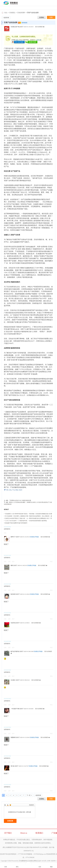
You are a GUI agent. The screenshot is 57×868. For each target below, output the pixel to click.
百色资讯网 (21, 13)
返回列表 (7, 18)
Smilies (10, 805)
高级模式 (32, 805)
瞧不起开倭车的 (15, 651)
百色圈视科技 (23, 861)
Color (8, 805)
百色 (10, 490)
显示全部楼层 (39, 27)
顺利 (12, 565)
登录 (17, 40)
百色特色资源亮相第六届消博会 (38, 521)
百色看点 (3, 13)
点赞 (9, 562)
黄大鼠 (13, 766)
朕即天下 (13, 537)
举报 (51, 533)
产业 (13, 490)
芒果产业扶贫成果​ (33, 13)
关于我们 (8, 833)
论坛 (6, 13)
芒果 (7, 490)
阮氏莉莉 (13, 594)
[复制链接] (24, 23)
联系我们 (39, 833)
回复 (5, 533)
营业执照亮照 (51, 854)
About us (24, 833)
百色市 (20, 490)
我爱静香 (13, 737)
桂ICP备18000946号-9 (34, 847)
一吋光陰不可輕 (15, 709)
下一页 (28, 795)
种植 (17, 490)
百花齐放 (13, 623)
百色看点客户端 (15, 27)
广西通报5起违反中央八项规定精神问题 (20, 500)
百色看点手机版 (34, 537)
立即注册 (39, 40)
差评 (13, 562)
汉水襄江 (13, 680)
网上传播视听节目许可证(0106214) (14, 847)
